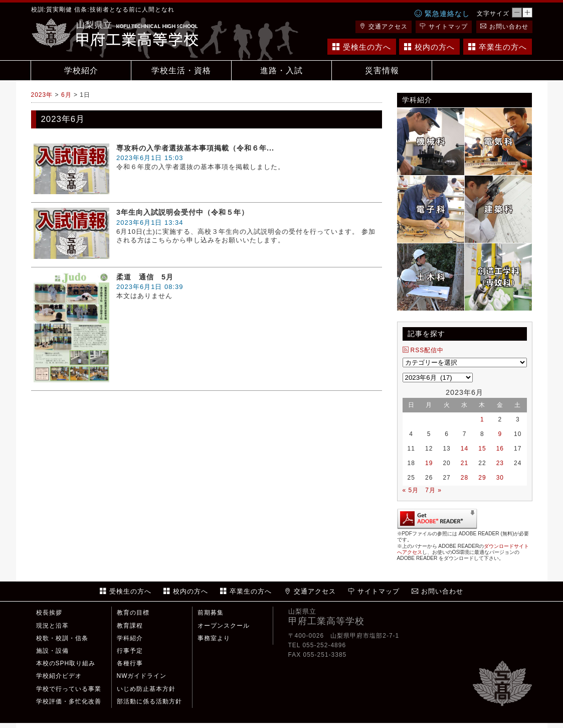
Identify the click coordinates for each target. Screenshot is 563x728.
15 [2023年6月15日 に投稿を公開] (482, 449)
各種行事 (130, 663)
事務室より (214, 638)
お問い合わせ (504, 27)
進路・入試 (281, 70)
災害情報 (382, 70)
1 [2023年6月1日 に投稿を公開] (482, 419)
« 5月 (411, 490)
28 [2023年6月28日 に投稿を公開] (464, 478)
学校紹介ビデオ (59, 676)
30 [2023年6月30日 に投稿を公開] (500, 478)
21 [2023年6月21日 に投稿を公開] (464, 463)
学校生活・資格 (181, 70)
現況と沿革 (52, 626)
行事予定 (130, 651)
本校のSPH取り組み (66, 663)
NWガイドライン (142, 676)
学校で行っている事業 (69, 689)
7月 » (433, 490)
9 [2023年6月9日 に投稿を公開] (500, 434)
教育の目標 (133, 613)
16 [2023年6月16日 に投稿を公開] (500, 449)
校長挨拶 (49, 613)
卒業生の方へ (498, 47)
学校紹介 (81, 70)
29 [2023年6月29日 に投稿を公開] (482, 478)
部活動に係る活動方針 (149, 701)
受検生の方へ (362, 47)
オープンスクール (224, 626)
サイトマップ (444, 27)
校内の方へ (429, 47)
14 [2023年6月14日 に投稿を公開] (464, 449)
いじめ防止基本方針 (146, 689)
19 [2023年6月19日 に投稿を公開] (429, 463)
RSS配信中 (423, 350)
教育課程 (130, 626)
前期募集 (211, 613)
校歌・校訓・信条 (62, 638)
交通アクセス (384, 27)
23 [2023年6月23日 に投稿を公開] (500, 463)
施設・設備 (52, 651)
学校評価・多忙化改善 (69, 701)
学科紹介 (130, 638)
